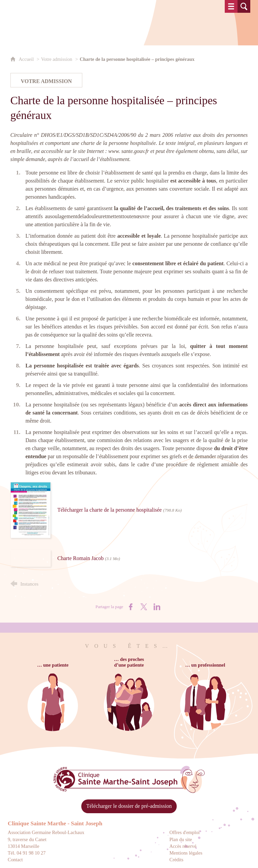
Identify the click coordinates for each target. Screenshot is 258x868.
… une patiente (53, 665)
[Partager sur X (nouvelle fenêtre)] (144, 607)
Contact (15, 860)
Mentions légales (186, 853)
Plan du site (181, 839)
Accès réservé (183, 846)
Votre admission (57, 59)
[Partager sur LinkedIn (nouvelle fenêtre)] (157, 607)
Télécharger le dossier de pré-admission (129, 806)
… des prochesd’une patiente (129, 662)
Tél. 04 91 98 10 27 (27, 853)
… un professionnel (205, 665)
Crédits (176, 860)
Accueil (27, 59)
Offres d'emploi (184, 832)
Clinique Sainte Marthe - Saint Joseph (55, 823)
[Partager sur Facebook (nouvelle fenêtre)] (131, 607)
